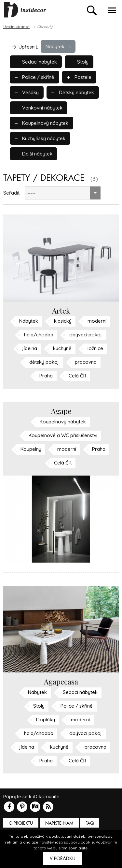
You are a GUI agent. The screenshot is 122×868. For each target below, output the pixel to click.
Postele (79, 77)
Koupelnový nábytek (41, 123)
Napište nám (59, 823)
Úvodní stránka (16, 27)
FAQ (90, 823)
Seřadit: (12, 193)
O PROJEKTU (21, 823)
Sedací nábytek (36, 62)
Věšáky (27, 92)
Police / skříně (34, 77)
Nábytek (58, 46)
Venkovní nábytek (39, 108)
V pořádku (63, 859)
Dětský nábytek (73, 92)
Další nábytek (34, 154)
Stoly (79, 62)
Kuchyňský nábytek (40, 138)
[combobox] (63, 193)
